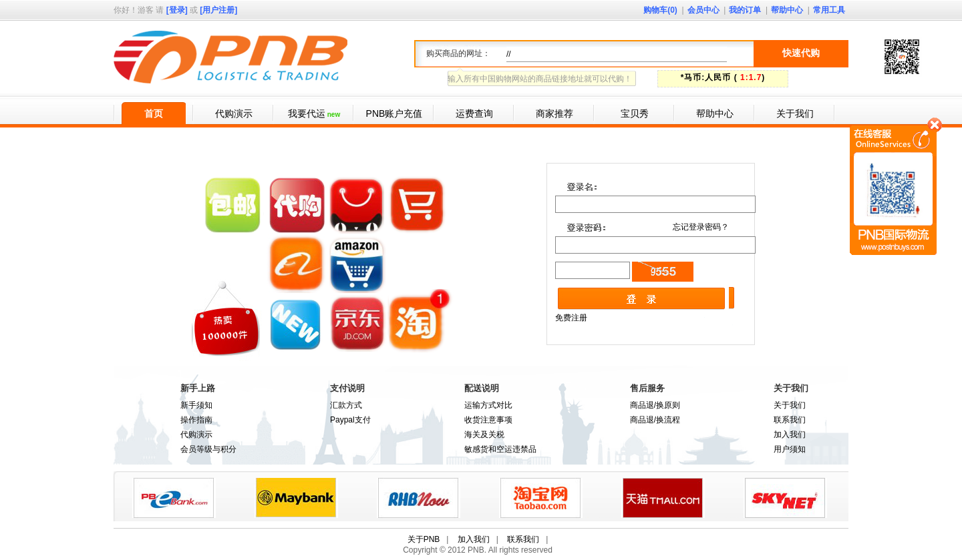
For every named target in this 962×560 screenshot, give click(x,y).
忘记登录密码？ (701, 227)
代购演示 (234, 113)
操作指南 (196, 420)
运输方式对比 (488, 405)
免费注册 (571, 318)
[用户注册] (218, 10)
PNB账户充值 (394, 113)
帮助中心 (787, 10)
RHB (419, 498)
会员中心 (703, 10)
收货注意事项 (488, 420)
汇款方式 (346, 405)
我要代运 (314, 113)
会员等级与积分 (208, 449)
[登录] (177, 10)
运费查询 (474, 113)
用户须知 (790, 449)
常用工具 (829, 10)
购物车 (660, 10)
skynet (785, 498)
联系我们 (790, 420)
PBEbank (174, 498)
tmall (663, 498)
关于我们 (795, 113)
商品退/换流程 (655, 420)
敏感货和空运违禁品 (500, 449)
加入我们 (790, 435)
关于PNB (424, 539)
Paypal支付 (350, 420)
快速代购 (801, 53)
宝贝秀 (635, 113)
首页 (154, 113)
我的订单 (745, 10)
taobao (541, 498)
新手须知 (196, 405)
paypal (296, 498)
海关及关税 (484, 435)
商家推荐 (554, 113)
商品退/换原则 (655, 405)
